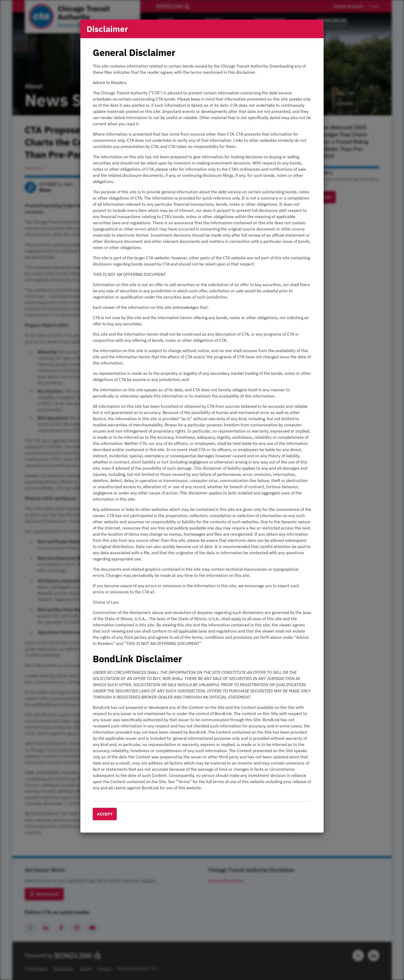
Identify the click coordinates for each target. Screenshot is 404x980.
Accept (105, 814)
